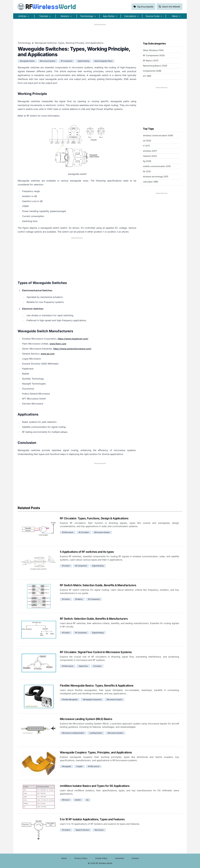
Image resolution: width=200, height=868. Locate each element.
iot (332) (147, 141)
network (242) (150, 156)
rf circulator (84, 532)
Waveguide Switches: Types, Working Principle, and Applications (69, 43)
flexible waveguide (70, 699)
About (64, 858)
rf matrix (79, 599)
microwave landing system (73, 733)
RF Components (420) (154, 55)
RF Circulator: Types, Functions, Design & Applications (94, 518)
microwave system (48, 61)
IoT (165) (147, 76)
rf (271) (146, 146)
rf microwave (68, 532)
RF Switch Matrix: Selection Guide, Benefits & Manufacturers (98, 585)
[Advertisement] (100, 32)
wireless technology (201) (156, 177)
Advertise (120, 858)
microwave (99, 830)
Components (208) (152, 71)
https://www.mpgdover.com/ (73, 339)
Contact (135, 858)
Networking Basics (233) (155, 66)
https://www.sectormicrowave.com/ (72, 349)
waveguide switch (27, 61)
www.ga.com (48, 354)
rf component (67, 61)
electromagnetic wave (103, 61)
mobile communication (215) (157, 166)
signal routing (83, 61)
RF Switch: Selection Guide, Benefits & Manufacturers (94, 619)
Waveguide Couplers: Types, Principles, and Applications (96, 752)
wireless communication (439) (158, 135)
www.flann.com (58, 344)
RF (47, 7)
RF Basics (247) (151, 61)
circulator (97, 666)
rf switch (66, 566)
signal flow (83, 666)
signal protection (82, 830)
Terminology (24, 43)
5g (87, 800)
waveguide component (92, 699)
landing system (96, 733)
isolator (78, 800)
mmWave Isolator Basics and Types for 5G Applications (95, 786)
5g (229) (147, 161)
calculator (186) (150, 182)
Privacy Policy (81, 858)
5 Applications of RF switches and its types (87, 552)
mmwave (66, 800)
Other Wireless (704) (153, 50)
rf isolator (66, 830)
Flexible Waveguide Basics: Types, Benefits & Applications (97, 686)
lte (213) (147, 171)
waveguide (66, 766)
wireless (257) (150, 151)
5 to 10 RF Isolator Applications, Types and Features (92, 819)
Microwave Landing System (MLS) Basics (86, 719)
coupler (80, 766)
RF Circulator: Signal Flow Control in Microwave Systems (96, 652)
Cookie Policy (101, 858)
